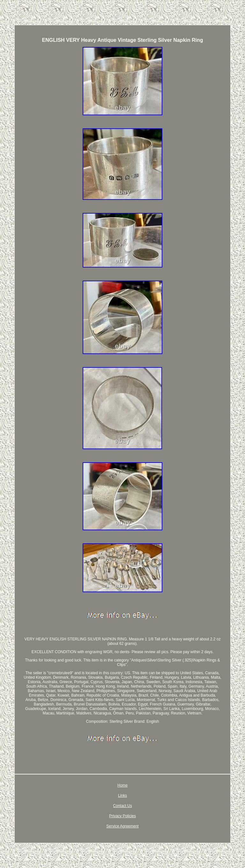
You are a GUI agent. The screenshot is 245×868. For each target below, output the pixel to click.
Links (122, 796)
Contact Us (122, 806)
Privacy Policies (122, 816)
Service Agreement (122, 826)
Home (122, 785)
